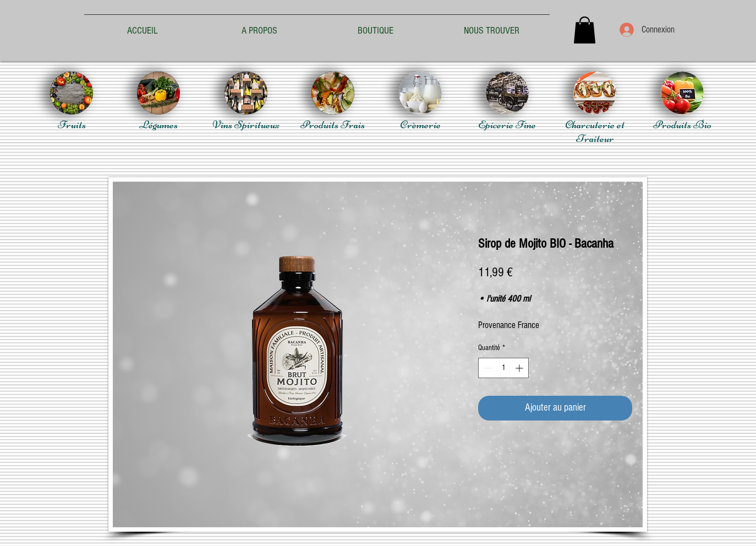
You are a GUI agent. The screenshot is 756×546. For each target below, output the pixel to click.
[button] (585, 30)
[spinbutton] (503, 368)
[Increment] (520, 368)
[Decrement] (487, 368)
